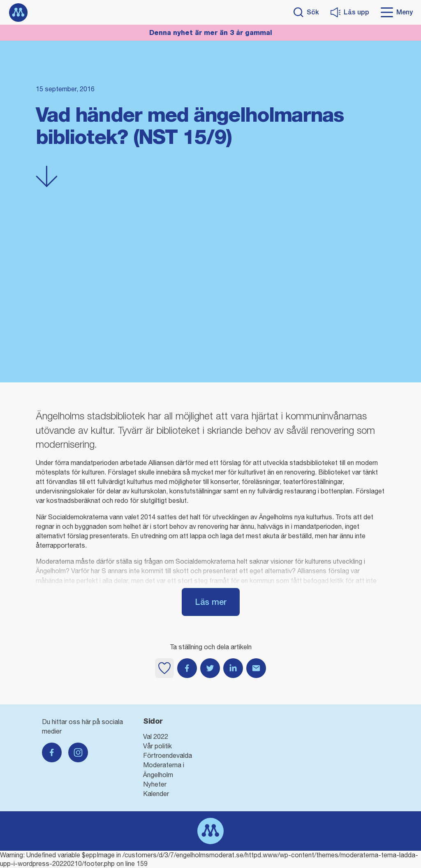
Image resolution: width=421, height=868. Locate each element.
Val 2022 (156, 736)
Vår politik (157, 746)
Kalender (156, 794)
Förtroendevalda (168, 755)
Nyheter (155, 784)
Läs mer (211, 602)
